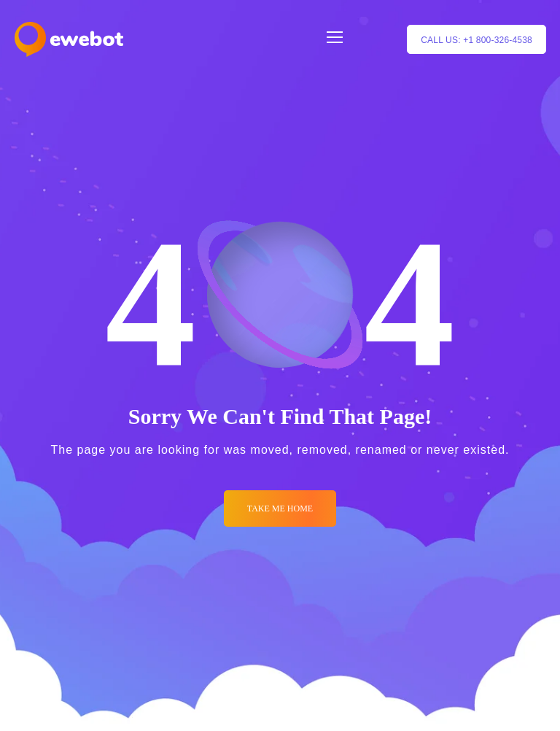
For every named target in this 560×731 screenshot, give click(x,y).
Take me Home (280, 508)
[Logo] (69, 39)
